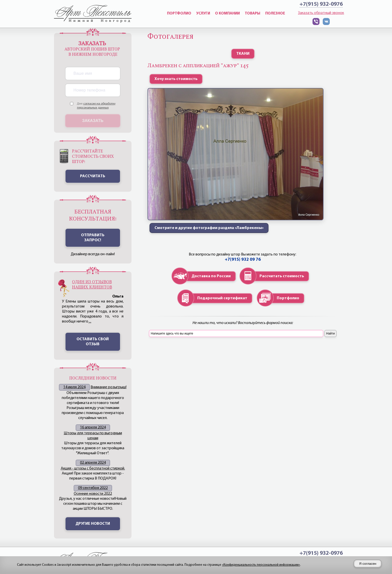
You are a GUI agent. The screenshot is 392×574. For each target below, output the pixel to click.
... (90, 321)
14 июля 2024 (74, 387)
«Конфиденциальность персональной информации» (261, 565)
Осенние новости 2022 (93, 494)
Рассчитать (93, 176)
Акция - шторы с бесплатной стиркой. (93, 468)
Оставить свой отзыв (93, 342)
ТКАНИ (243, 54)
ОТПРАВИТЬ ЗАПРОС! (93, 238)
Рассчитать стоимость (282, 276)
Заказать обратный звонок (321, 13)
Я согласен (368, 564)
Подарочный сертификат (222, 298)
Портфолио (288, 298)
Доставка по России (211, 276)
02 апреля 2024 (93, 463)
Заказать (93, 121)
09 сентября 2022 (93, 488)
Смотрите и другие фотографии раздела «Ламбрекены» (209, 228)
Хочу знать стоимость (176, 79)
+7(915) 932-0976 (321, 4)
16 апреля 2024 (93, 427)
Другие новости (93, 524)
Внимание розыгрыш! (108, 387)
